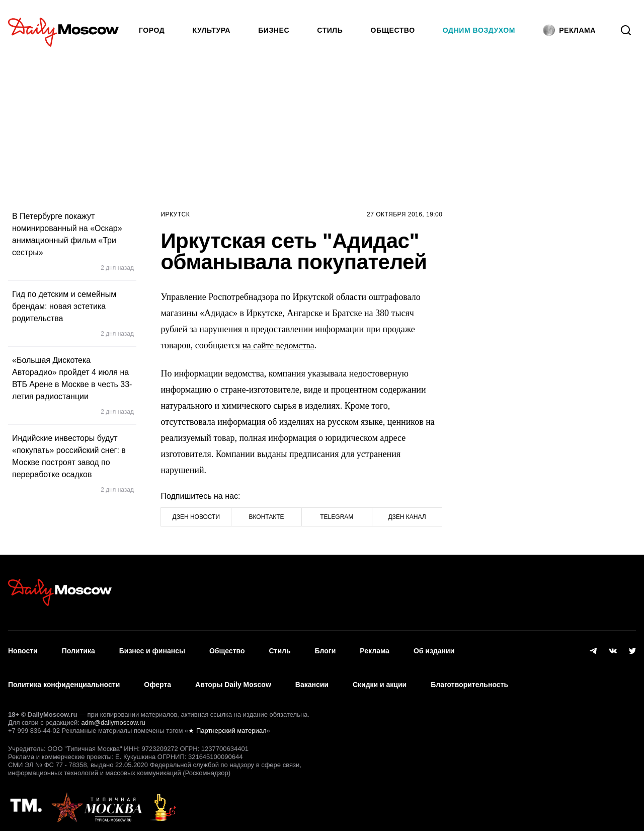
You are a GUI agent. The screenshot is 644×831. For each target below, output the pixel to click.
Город (152, 30)
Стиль (330, 30)
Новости (23, 649)
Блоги (326, 649)
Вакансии (312, 678)
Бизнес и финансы (152, 649)
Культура (212, 30)
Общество (393, 30)
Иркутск (175, 214)
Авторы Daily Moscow (233, 678)
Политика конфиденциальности (64, 678)
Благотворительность (469, 678)
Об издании (434, 649)
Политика (78, 649)
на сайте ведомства (279, 345)
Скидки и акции (380, 678)
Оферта (157, 678)
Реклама (375, 649)
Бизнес (274, 30)
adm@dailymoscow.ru (113, 714)
